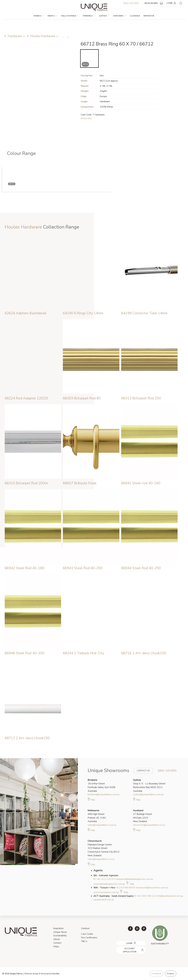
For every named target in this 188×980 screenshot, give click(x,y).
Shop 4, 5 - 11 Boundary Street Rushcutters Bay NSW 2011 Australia (149, 785)
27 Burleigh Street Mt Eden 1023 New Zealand (143, 816)
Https (56, 946)
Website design (32, 974)
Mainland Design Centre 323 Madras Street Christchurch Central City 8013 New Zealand (104, 848)
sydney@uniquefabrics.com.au (148, 794)
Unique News (60, 932)
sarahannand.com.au (104, 899)
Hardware (119, 16)
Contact (57, 943)
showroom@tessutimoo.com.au (152, 887)
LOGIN (172, 3)
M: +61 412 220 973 (105, 879)
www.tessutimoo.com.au (106, 892)
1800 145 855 (131, 3)
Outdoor (85, 928)
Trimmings (89, 16)
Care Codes (87, 934)
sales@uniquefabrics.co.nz (101, 859)
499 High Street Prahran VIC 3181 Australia (97, 816)
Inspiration (149, 16)
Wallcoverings (70, 16)
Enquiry (171, 974)
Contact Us (141, 770)
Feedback (156, 974)
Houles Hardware (43, 36)
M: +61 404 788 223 (145, 896)
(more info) (86, 118)
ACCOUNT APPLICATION (127, 947)
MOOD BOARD (154, 3)
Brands (39, 16)
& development (46, 974)
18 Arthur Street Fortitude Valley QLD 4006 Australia (102, 785)
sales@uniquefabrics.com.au (102, 825)
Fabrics (52, 16)
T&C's (84, 941)
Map (91, 799)
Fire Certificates (89, 938)
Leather (104, 16)
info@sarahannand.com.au (170, 896)
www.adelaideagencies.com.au (109, 884)
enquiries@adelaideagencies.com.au (135, 879)
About (57, 939)
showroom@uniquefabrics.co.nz (149, 825)
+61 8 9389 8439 (125, 887)
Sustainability (60, 936)
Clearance (135, 16)
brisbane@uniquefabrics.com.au (104, 794)
